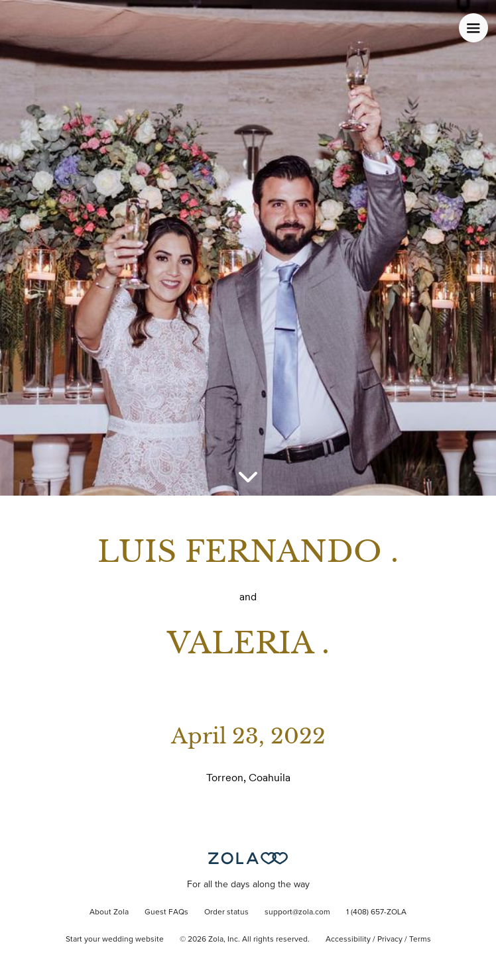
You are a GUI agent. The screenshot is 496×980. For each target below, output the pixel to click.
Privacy (390, 940)
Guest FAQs (166, 912)
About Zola (109, 912)
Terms (420, 940)
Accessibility (348, 940)
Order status (226, 912)
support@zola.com (297, 912)
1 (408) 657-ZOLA (376, 912)
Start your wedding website (115, 940)
